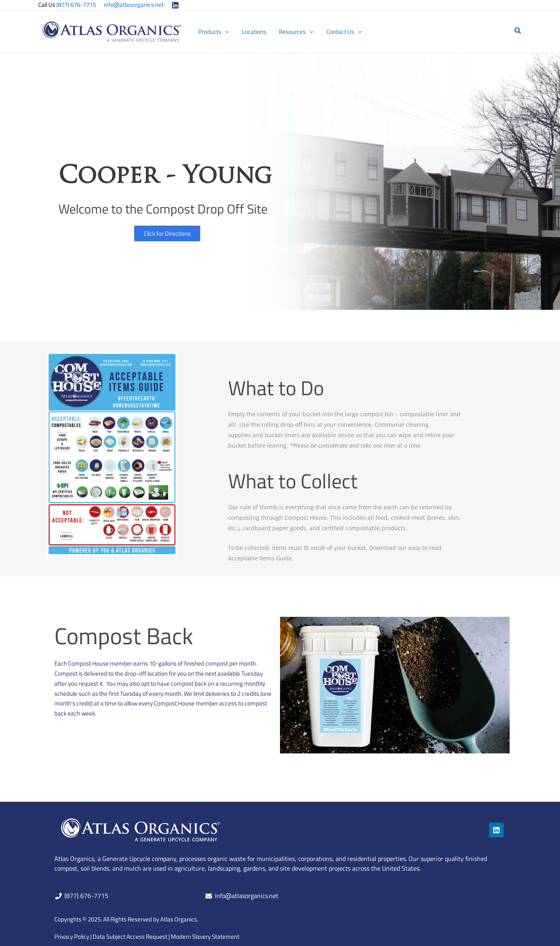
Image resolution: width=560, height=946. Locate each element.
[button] (518, 31)
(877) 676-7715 (76, 5)
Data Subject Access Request (130, 937)
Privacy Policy (72, 937)
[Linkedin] (175, 5)
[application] (226, 32)
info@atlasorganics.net (134, 5)
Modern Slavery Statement (205, 937)
